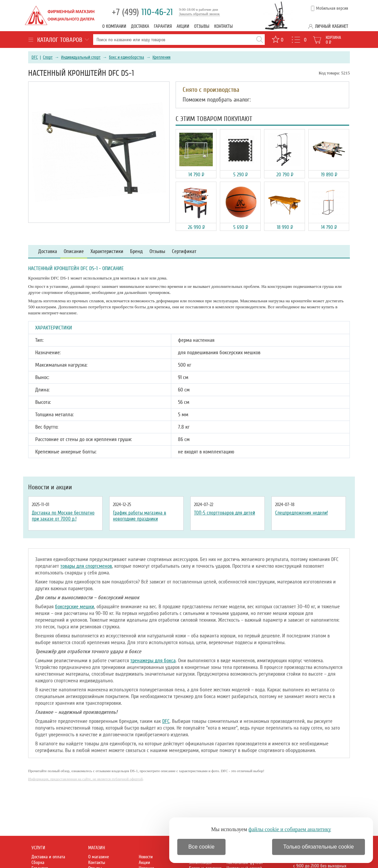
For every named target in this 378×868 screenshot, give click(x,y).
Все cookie (201, 847)
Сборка (38, 862)
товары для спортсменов (86, 566)
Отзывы (202, 26)
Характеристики (107, 252)
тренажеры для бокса (153, 661)
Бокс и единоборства (127, 57)
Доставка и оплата (48, 857)
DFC (35, 57)
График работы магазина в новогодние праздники (140, 516)
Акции (183, 26)
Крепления (162, 57)
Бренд (136, 252)
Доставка (140, 26)
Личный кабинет (332, 26)
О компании (114, 26)
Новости (146, 857)
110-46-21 (142, 12)
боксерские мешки (75, 607)
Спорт (48, 57)
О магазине (99, 857)
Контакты (224, 26)
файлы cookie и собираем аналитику (290, 829)
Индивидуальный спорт (81, 57)
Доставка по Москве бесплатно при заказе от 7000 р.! (63, 516)
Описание (74, 252)
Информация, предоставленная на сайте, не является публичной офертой (85, 779)
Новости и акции (50, 487)
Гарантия (163, 26)
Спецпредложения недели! (301, 513)
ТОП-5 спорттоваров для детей (225, 513)
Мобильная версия (332, 8)
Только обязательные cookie (319, 847)
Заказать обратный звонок (199, 14)
